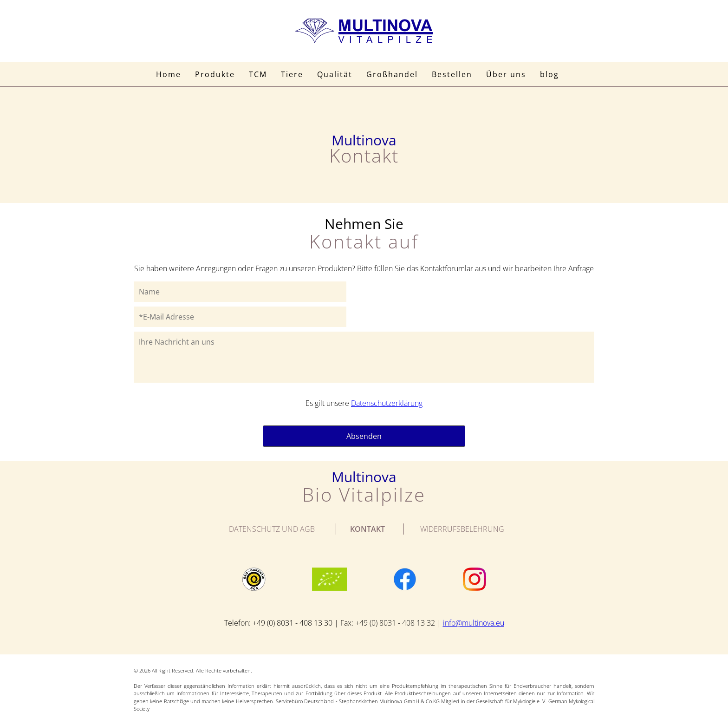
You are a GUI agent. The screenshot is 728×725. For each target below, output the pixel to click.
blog (549, 74)
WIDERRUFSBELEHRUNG (462, 529)
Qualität (335, 74)
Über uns (506, 74)
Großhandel (392, 74)
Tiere (292, 74)
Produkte (215, 74)
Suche (577, 74)
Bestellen (452, 74)
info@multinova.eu (474, 623)
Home (169, 74)
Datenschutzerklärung (387, 403)
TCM (258, 74)
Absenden (364, 436)
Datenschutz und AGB (272, 529)
